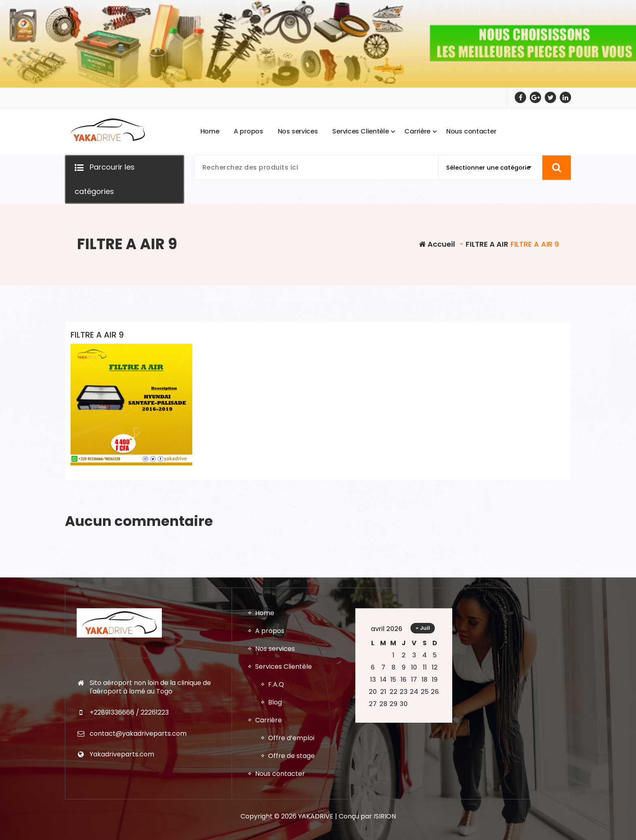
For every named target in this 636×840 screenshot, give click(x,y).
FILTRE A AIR (487, 244)
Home (265, 820)
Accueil (437, 244)
